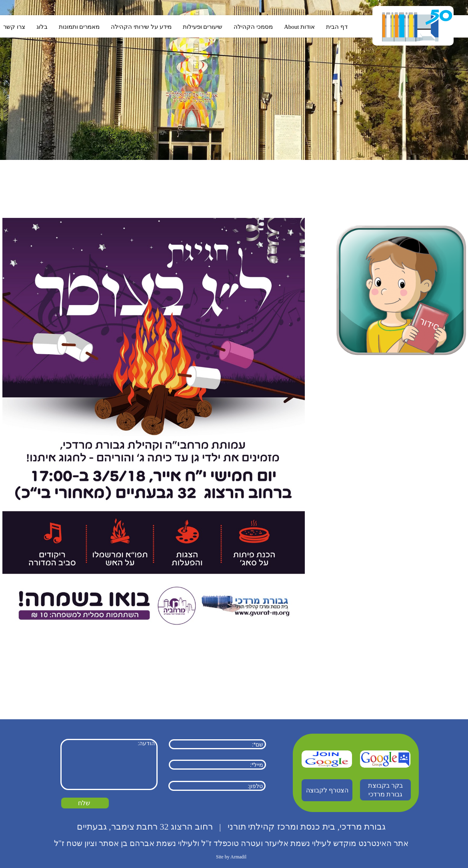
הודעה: (109, 764)
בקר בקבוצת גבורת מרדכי (385, 790)
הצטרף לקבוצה (327, 790)
